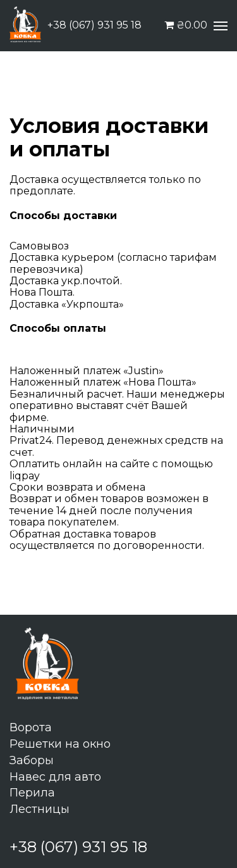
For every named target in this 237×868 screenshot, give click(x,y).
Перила (32, 793)
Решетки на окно (60, 744)
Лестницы (39, 809)
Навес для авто (55, 777)
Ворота (31, 727)
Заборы (32, 760)
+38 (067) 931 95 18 (94, 25)
